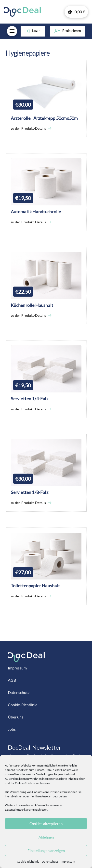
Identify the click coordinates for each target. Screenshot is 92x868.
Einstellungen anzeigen (46, 851)
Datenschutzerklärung (19, 810)
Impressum (68, 862)
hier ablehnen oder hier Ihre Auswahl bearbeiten (36, 796)
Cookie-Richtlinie (28, 862)
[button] (76, 12)
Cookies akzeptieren (46, 824)
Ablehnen (46, 837)
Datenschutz (50, 862)
